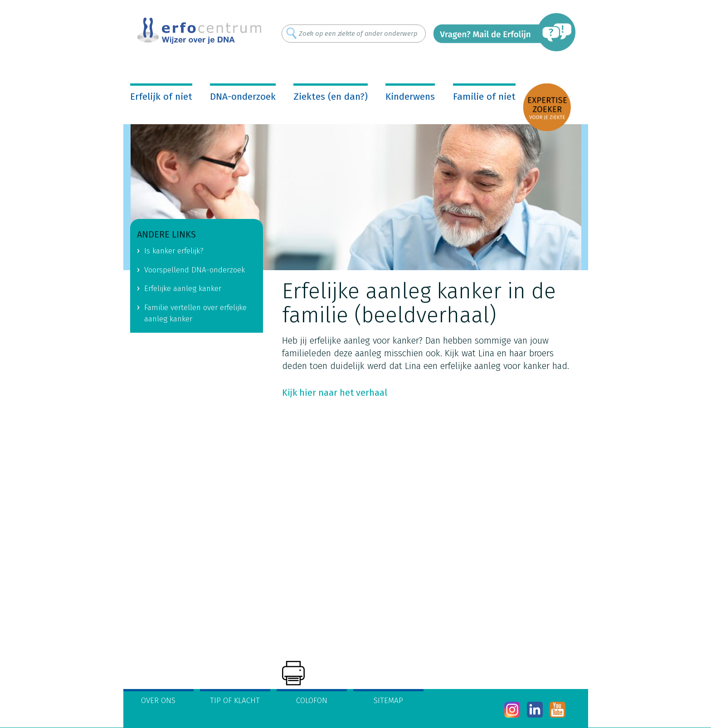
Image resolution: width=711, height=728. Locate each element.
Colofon (312, 701)
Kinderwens (410, 97)
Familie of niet (484, 97)
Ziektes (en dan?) (331, 97)
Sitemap (388, 701)
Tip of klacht (235, 701)
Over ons (158, 701)
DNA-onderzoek (243, 97)
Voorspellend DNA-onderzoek (195, 270)
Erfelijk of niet (161, 97)
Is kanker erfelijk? (174, 251)
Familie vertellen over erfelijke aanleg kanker (195, 313)
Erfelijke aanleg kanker (183, 289)
